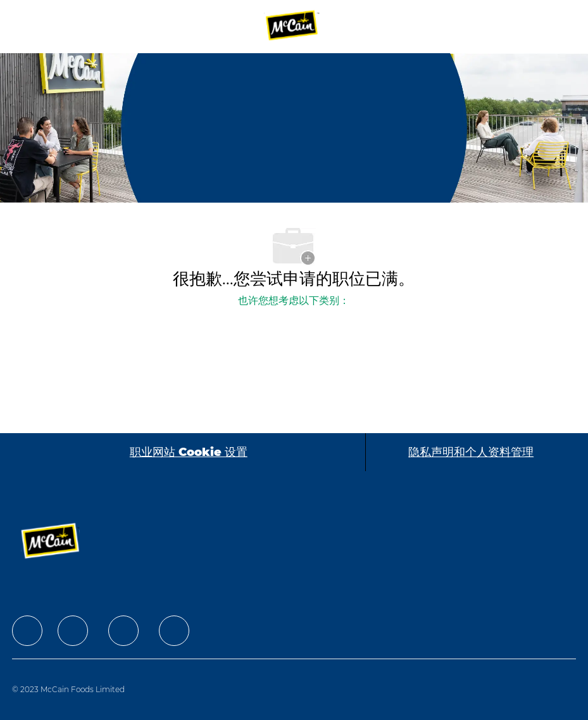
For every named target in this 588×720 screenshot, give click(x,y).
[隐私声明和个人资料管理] (471, 452)
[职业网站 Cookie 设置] (189, 452)
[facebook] (27, 631)
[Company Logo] (292, 26)
